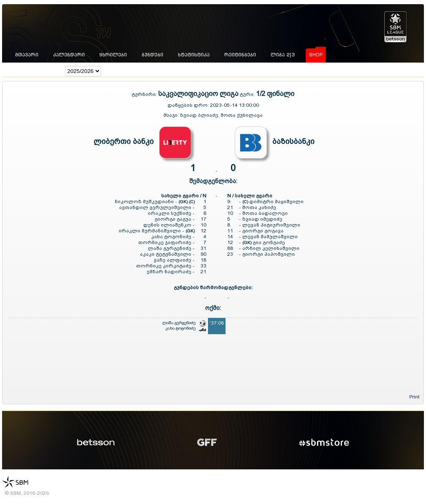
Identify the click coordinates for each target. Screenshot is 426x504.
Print (414, 397)
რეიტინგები (240, 55)
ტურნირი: (145, 94)
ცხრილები (113, 55)
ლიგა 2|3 (283, 55)
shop (316, 55)
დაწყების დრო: (188, 105)
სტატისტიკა (194, 55)
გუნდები (152, 55)
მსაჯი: (172, 115)
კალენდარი (69, 55)
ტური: (247, 94)
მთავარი (27, 55)
